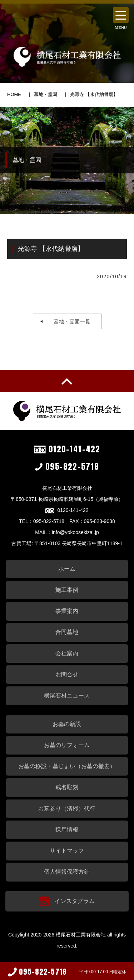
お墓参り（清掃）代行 (67, 809)
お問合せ (67, 674)
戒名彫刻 (67, 787)
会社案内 (67, 653)
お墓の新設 (67, 724)
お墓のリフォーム (67, 745)
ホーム (67, 569)
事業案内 (67, 611)
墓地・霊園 (46, 94)
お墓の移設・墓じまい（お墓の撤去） (67, 766)
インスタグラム (67, 901)
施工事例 (67, 590)
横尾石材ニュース (67, 695)
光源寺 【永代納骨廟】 (94, 94)
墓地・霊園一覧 (70, 321)
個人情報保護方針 (67, 872)
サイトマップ (67, 851)
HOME (14, 94)
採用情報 (67, 830)
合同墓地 (67, 632)
